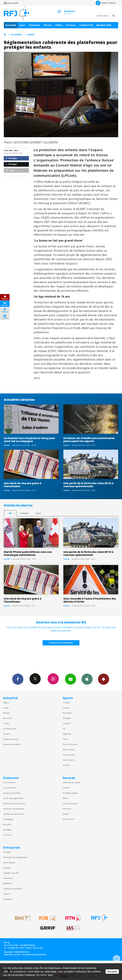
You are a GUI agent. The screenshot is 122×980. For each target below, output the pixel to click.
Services (71, 25)
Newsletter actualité (12, 744)
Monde (6, 713)
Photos (48, 25)
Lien (10, 170)
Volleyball (67, 718)
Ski (64, 729)
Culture (7, 723)
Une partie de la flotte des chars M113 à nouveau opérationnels (88, 485)
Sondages (7, 830)
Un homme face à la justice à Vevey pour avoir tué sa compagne (29, 440)
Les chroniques (10, 788)
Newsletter (8, 899)
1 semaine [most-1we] (24, 513)
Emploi (66, 814)
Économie (8, 718)
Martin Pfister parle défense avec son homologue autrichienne (28, 553)
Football (66, 702)
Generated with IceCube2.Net (34, 955)
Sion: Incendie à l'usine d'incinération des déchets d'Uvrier (90, 600)
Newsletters (71, 679)
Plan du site (38, 948)
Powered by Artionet (12, 955)
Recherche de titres (12, 793)
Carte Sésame (9, 862)
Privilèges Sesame (71, 793)
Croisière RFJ (86, 25)
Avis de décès (69, 819)
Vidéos (59, 25)
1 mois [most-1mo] (38, 513)
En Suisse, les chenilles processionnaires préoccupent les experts (89, 440)
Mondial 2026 (104, 25)
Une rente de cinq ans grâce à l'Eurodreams (23, 485)
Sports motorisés (70, 744)
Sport (22, 25)
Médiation (8, 883)
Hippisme (67, 734)
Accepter (112, 972)
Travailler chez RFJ (11, 873)
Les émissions (9, 782)
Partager (11, 158)
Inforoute (67, 809)
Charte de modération (13, 889)
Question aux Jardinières (14, 814)
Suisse (31, 34)
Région (6, 702)
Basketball (67, 713)
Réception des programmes (15, 857)
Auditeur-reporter (106, 3)
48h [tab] (10, 513)
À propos (7, 852)
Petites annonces (70, 803)
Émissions (35, 25)
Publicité (7, 868)
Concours (7, 835)
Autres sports (69, 760)
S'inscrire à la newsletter (61, 643)
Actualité (11, 25)
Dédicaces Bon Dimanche (14, 803)
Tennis (66, 739)
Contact (7, 894)
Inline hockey (69, 749)
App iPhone (87, 679)
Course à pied (69, 755)
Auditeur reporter (11, 739)
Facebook (18, 679)
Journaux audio (10, 729)
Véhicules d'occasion (72, 782)
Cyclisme (67, 723)
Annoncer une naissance (14, 809)
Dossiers (7, 734)
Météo (66, 798)
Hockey (66, 708)
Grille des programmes (13, 798)
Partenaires (8, 878)
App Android (104, 679)
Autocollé (7, 824)
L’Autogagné (8, 819)
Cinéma (66, 788)
